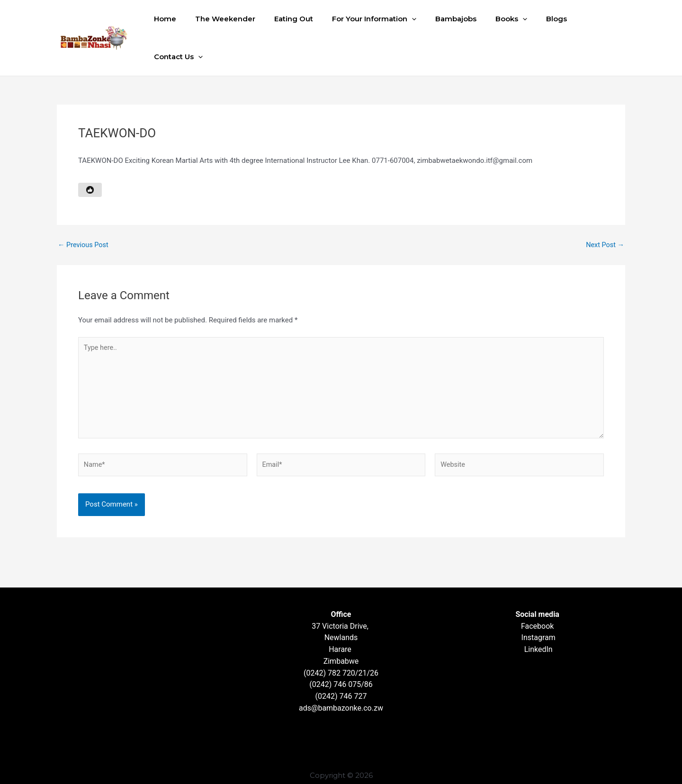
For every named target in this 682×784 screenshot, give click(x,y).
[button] (414, 19)
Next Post (604, 207)
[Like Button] (90, 152)
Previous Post (84, 207)
